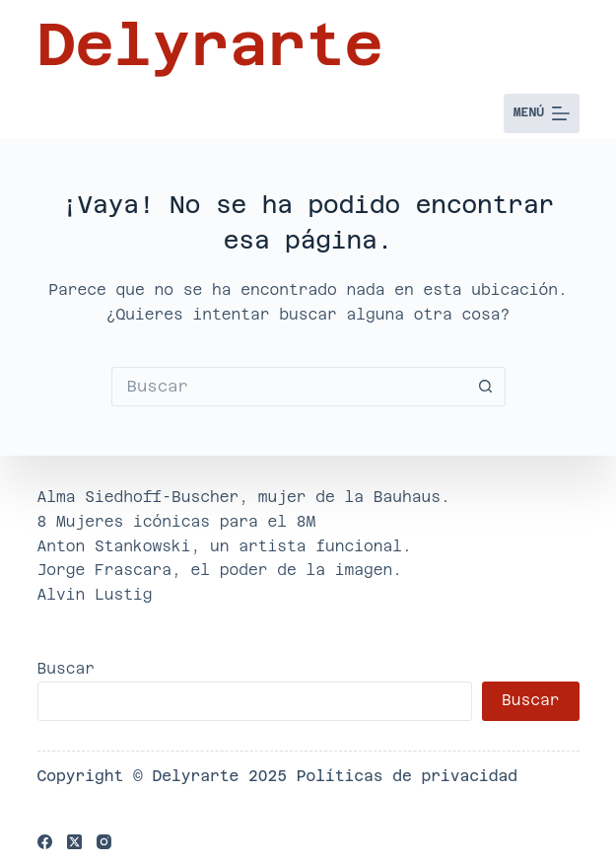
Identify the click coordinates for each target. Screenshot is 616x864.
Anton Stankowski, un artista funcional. (225, 546)
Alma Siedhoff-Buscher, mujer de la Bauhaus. (244, 497)
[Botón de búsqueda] (486, 387)
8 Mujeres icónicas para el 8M (177, 521)
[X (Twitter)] (74, 842)
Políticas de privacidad (407, 776)
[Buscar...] (289, 387)
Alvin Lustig (95, 594)
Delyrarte (210, 44)
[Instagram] (104, 842)
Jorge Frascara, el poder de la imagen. (220, 570)
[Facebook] (45, 842)
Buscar (67, 668)
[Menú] (542, 113)
